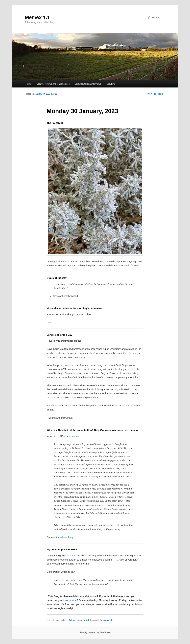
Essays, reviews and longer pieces (53, 84)
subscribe (71, 600)
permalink (108, 620)
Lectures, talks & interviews (88, 84)
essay (58, 405)
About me (111, 84)
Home (29, 84)
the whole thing (64, 537)
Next (162, 94)
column (75, 436)
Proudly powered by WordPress (95, 632)
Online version (76, 620)
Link (49, 322)
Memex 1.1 (37, 17)
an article (75, 555)
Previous (150, 94)
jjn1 (55, 94)
